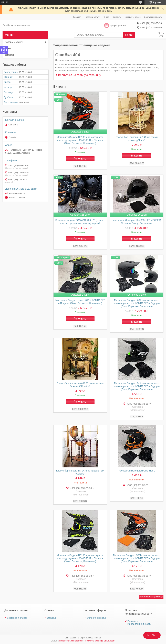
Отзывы (9, 55)
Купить (82, 159)
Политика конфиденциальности (139, 623)
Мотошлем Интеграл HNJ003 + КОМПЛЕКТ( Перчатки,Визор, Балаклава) (137, 222)
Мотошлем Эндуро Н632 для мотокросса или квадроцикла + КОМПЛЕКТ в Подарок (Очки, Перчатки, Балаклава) (137, 303)
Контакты (117, 17)
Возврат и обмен (133, 17)
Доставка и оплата (153, 17)
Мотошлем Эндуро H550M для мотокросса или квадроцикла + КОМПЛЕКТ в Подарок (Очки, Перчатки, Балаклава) (137, 558)
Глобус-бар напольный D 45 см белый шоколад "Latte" (137, 139)
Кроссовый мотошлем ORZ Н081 (137, 471)
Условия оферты (96, 618)
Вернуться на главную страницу (80, 75)
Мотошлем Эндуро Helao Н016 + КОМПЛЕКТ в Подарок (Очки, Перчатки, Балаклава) (80, 302)
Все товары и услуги (150, 597)
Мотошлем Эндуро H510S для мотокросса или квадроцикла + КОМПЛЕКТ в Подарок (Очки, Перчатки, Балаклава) (80, 140)
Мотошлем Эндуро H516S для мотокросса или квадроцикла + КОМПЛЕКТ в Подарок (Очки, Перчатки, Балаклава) (80, 558)
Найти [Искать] (129, 35)
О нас (106, 17)
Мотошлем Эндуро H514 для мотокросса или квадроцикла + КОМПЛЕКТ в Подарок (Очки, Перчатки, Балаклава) (137, 386)
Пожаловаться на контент (71, 641)
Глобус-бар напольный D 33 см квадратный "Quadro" (80, 472)
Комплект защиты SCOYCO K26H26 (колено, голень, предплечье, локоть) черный (80, 222)
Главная (77, 17)
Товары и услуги (92, 17)
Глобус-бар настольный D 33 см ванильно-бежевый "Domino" (80, 385)
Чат (152, 635)
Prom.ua (97, 638)
